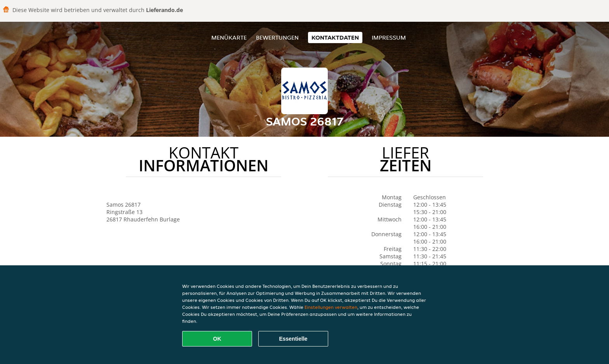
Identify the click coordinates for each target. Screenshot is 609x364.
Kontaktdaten (335, 37)
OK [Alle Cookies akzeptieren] (217, 339)
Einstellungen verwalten (331, 307)
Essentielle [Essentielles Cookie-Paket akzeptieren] (293, 339)
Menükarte (229, 37)
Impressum (389, 37)
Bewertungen (277, 37)
